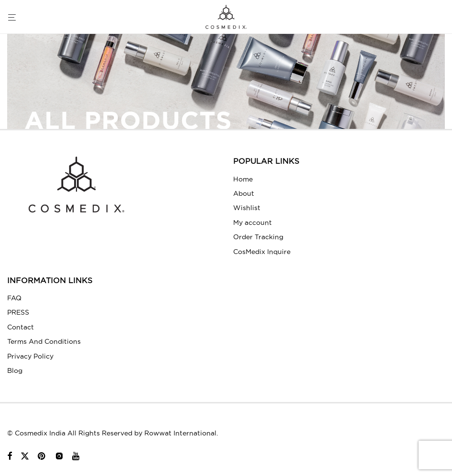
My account (253, 222)
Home (243, 179)
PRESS (18, 312)
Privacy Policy (30, 356)
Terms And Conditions (44, 341)
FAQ (14, 298)
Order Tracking (258, 237)
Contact (21, 327)
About (244, 193)
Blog (15, 370)
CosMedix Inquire (262, 252)
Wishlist (247, 208)
